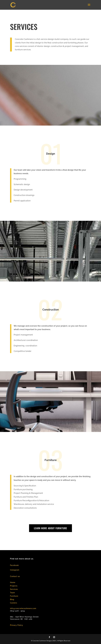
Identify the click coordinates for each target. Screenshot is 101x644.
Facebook (14, 565)
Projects (14, 586)
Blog (12, 599)
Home (13, 582)
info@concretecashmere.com (23, 608)
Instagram (15, 570)
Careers (14, 603)
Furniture (14, 596)
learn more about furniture (50, 528)
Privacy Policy (17, 625)
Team (12, 593)
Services (14, 589)
